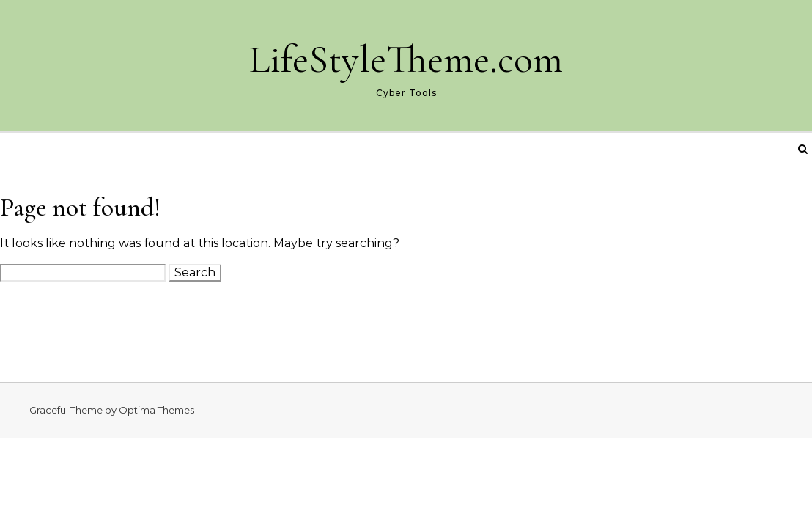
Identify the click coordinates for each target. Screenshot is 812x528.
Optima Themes (156, 410)
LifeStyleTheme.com (406, 59)
